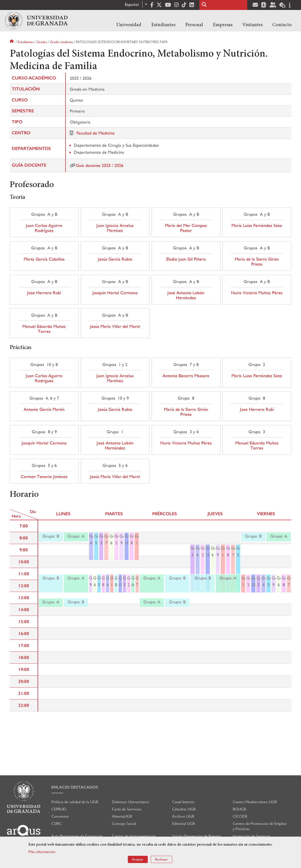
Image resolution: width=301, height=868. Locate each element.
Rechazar (161, 859)
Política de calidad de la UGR (75, 802)
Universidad (129, 25)
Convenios (60, 816)
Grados (42, 42)
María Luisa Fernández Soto (257, 225)
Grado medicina (61, 42)
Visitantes (252, 25)
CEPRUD (59, 809)
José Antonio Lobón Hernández (186, 295)
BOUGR (240, 809)
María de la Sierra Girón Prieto (257, 262)
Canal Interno (183, 802)
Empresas (223, 25)
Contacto (282, 25)
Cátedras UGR (184, 809)
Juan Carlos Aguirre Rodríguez (44, 228)
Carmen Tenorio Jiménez (44, 477)
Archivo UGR (183, 816)
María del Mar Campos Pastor (186, 228)
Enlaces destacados (75, 787)
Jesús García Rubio (115, 259)
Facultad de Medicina (96, 133)
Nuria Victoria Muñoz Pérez (257, 293)
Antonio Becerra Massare (186, 376)
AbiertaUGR (122, 816)
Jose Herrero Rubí (44, 293)
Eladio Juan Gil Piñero (186, 259)
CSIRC (57, 824)
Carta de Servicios (127, 809)
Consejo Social (124, 824)
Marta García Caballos (44, 259)
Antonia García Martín (44, 409)
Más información (42, 852)
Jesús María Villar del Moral (115, 326)
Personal (194, 25)
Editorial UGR (184, 824)
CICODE (240, 816)
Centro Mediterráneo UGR (255, 802)
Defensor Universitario (131, 802)
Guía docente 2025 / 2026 (100, 165)
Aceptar (138, 859)
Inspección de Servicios (252, 836)
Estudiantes (163, 25)
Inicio (12, 42)
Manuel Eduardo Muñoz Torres (44, 329)
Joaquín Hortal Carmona (115, 293)
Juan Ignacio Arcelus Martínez (115, 228)
